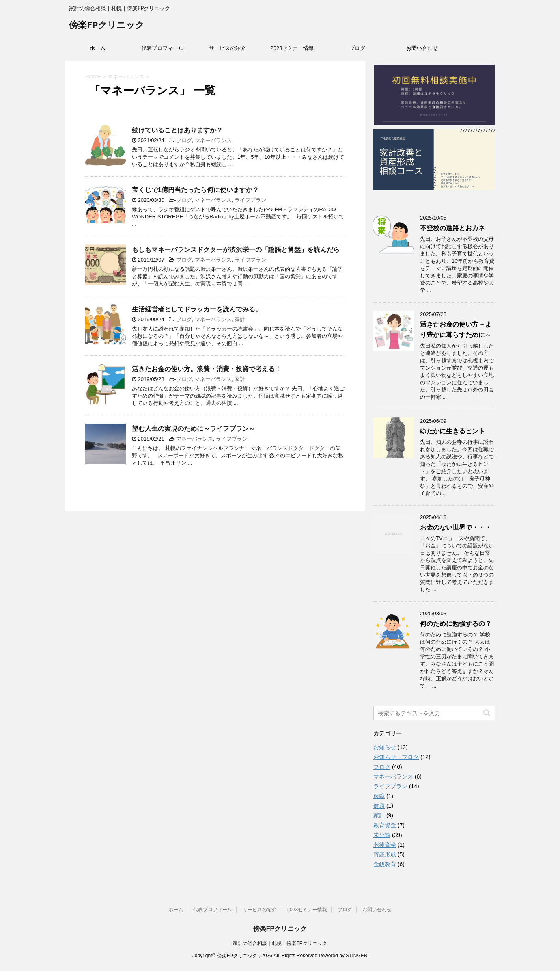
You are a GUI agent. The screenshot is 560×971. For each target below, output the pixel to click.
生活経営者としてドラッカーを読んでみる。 (197, 309)
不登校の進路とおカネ (452, 228)
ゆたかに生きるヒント (456, 431)
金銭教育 (385, 864)
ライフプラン (250, 200)
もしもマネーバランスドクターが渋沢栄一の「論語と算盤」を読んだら (236, 250)
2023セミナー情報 (292, 48)
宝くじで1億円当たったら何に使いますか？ (195, 190)
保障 (379, 796)
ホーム (98, 48)
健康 (379, 806)
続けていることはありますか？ (177, 130)
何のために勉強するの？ (456, 624)
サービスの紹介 (227, 48)
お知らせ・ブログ (396, 757)
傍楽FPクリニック (107, 26)
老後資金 (385, 845)
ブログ (357, 48)
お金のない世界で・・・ (456, 527)
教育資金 (385, 825)
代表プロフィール (162, 48)
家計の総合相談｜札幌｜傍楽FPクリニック (280, 943)
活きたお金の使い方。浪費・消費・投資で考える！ (207, 369)
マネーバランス (213, 140)
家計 (240, 319)
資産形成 (385, 854)
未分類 (382, 835)
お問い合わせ (422, 48)
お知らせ (385, 747)
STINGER (356, 956)
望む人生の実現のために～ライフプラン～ (194, 429)
